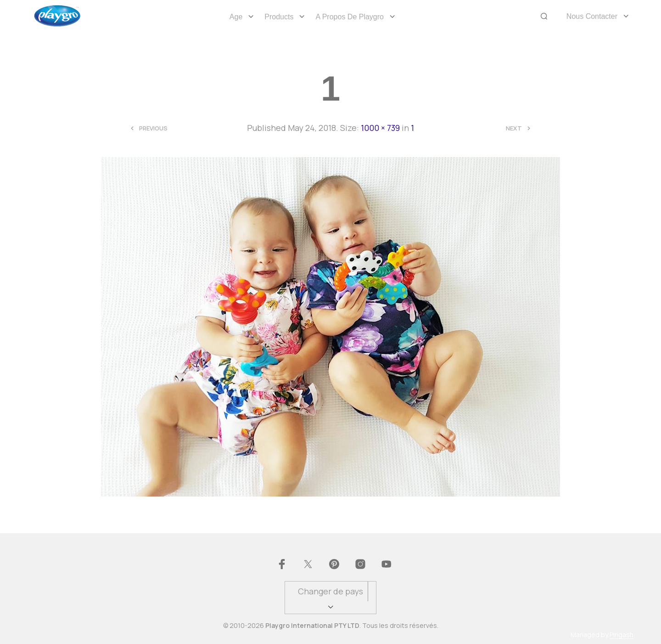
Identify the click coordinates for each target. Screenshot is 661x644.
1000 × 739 (380, 128)
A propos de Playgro (350, 17)
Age (236, 17)
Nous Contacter (592, 16)
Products (279, 17)
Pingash (622, 635)
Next (514, 128)
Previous (153, 128)
